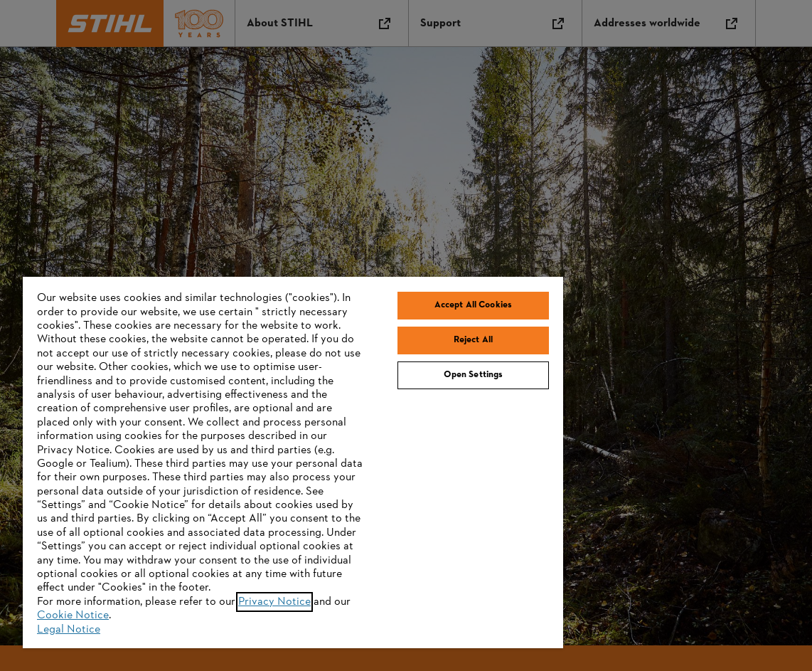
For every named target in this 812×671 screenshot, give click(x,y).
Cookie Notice (73, 615)
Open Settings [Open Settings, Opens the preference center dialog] (474, 375)
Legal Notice (69, 630)
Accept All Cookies (473, 305)
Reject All (473, 340)
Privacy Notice (274, 602)
